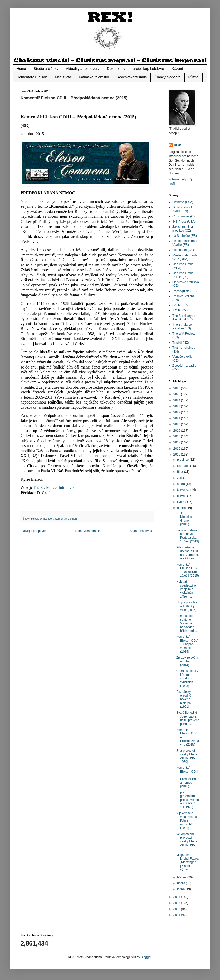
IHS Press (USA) (184, 222)
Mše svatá (63, 77)
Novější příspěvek (34, 531)
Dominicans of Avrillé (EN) (182, 209)
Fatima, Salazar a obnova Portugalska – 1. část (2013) (188, 536)
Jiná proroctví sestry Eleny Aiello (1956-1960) (187, 756)
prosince (183, 460)
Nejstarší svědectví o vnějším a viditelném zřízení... (186, 589)
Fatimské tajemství (94, 77)
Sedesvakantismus (132, 77)
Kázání (177, 69)
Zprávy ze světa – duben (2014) (187, 661)
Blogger (146, 957)
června (182, 496)
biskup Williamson (42, 519)
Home (21, 69)
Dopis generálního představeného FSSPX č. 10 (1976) (188, 800)
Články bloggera (167, 77)
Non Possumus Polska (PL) (183, 275)
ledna (181, 889)
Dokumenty (116, 69)
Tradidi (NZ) (181, 343)
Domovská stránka (88, 531)
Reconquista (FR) (185, 291)
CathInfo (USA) (183, 202)
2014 (177, 897)
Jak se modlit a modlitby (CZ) (183, 229)
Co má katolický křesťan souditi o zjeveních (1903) (187, 678)
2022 (177, 412)
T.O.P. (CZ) (180, 310)
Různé (194, 77)
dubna (182, 508)
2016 (177, 449)
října (181, 472)
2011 (177, 915)
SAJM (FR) (180, 305)
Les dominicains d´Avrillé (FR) (185, 243)
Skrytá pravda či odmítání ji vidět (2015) (187, 606)
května (182, 502)
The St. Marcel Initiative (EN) (182, 326)
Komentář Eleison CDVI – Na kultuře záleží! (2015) (188, 570)
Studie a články (46, 69)
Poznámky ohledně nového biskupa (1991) (184, 699)
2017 (177, 442)
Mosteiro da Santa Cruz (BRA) (185, 257)
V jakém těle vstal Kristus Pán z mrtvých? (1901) (187, 821)
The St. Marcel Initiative (53, 488)
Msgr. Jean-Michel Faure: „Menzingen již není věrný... (188, 862)
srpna (181, 484)
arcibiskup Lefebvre (148, 69)
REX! (177, 145)
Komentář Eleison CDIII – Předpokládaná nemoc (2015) (188, 777)
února (181, 883)
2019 (177, 431)
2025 (177, 394)
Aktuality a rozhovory (82, 69)
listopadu (184, 466)
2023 (177, 406)
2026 (177, 388)
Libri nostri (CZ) (183, 250)
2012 (177, 909)
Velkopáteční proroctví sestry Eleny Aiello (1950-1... (187, 842)
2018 (177, 436)
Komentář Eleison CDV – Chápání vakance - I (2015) (187, 644)
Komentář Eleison (66, 519)
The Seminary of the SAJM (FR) (184, 318)
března (182, 877)
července (184, 490)
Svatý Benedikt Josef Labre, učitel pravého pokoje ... (188, 718)
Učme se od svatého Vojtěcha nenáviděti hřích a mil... (187, 623)
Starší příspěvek (141, 531)
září (180, 478)
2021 (177, 418)
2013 (177, 903)
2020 (177, 424)
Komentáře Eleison (32, 77)
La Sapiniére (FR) (185, 236)
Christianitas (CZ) (184, 216)
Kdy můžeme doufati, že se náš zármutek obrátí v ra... (187, 553)
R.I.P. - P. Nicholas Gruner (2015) (184, 519)
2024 (177, 400)
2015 (177, 454)
